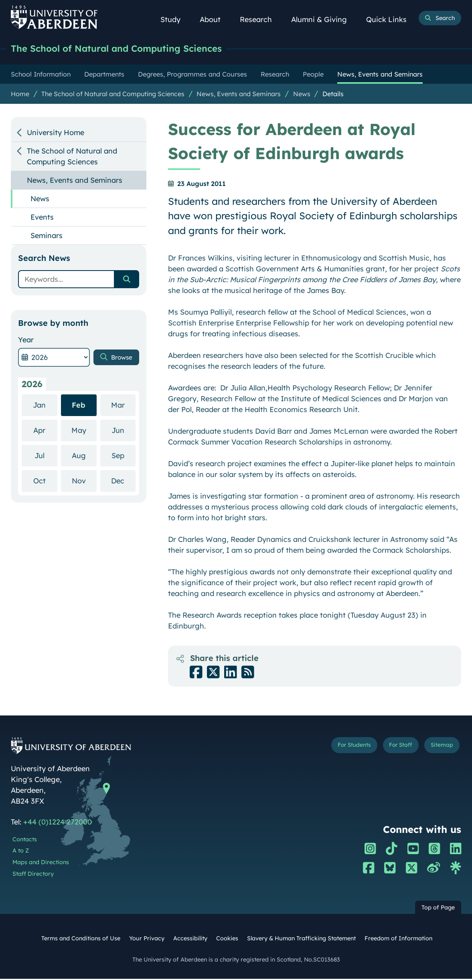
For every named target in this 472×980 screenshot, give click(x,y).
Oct (45, 482)
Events (42, 218)
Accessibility (190, 940)
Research (260, 19)
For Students (339, 748)
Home (20, 95)
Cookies (227, 940)
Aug (84, 456)
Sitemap (439, 748)
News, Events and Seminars (239, 95)
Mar (123, 406)
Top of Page (438, 909)
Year (26, 341)
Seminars (47, 237)
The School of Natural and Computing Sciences (131, 49)
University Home (56, 134)
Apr (45, 431)
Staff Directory (33, 875)
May (84, 431)
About (215, 19)
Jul (46, 456)
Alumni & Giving (323, 19)
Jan (45, 406)
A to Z (21, 852)
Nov (84, 482)
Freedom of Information (398, 940)
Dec (123, 482)
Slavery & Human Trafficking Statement (301, 940)
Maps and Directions (41, 863)
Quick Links (391, 19)
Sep (124, 456)
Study (175, 19)
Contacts (25, 841)
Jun (124, 431)
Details (333, 95)
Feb (79, 406)
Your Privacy (147, 940)
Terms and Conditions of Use (81, 940)
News (302, 95)
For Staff (392, 748)
